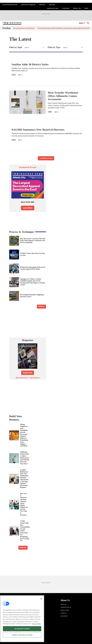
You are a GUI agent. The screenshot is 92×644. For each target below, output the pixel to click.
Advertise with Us (66, 607)
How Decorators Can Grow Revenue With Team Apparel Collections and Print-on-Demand (33, 241)
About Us (63, 604)
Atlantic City (77, 8)
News (14, 75)
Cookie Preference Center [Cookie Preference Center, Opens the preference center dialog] (22, 635)
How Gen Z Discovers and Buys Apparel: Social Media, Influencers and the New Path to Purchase (24, 504)
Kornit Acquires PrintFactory (24, 28)
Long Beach (66, 8)
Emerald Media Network (10, 5)
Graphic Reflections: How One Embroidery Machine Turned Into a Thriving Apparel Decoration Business (24, 479)
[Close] (41, 599)
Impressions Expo (53, 8)
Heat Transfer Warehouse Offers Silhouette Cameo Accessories (63, 96)
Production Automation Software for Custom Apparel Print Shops (33, 268)
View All (41, 306)
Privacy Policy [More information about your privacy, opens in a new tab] (36, 624)
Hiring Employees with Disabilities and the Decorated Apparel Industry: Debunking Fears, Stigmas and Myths (24, 435)
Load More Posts (46, 158)
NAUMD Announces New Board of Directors (38, 130)
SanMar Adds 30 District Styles (30, 64)
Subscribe (52, 5)
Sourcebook (64, 616)
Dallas (86, 8)
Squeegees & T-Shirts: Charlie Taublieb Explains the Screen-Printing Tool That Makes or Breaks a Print (33, 282)
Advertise (42, 5)
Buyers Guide (65, 610)
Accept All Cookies (22, 629)
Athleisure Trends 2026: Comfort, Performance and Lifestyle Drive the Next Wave (25, 458)
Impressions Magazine (28, 5)
